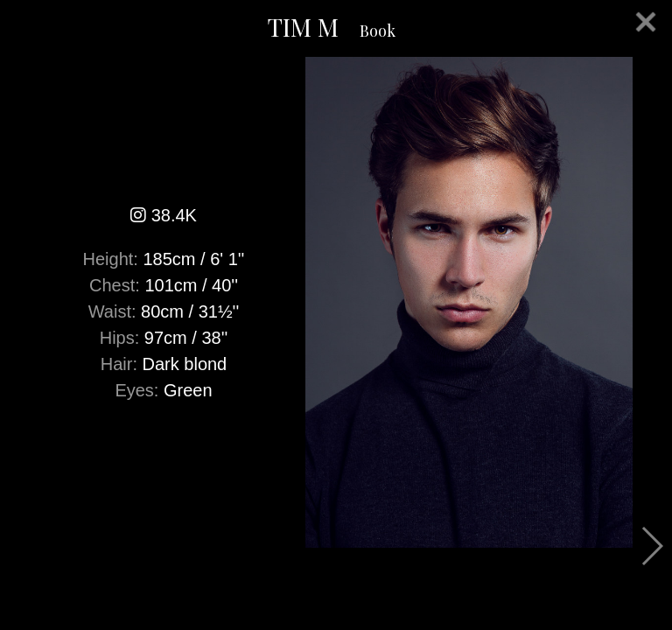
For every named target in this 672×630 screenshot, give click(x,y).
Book (378, 31)
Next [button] (651, 546)
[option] (336, 302)
